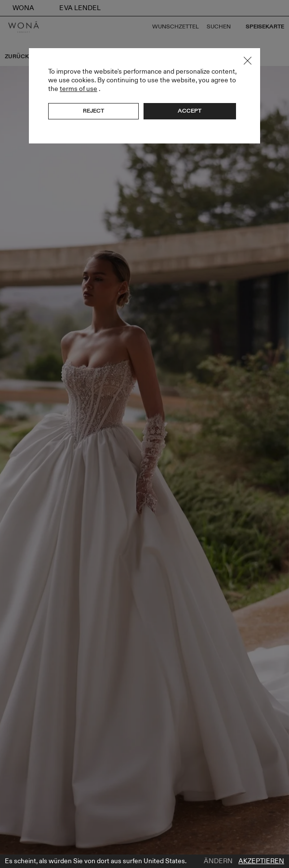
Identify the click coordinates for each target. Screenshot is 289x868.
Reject (93, 111)
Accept (190, 111)
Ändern (218, 861)
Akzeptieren (261, 861)
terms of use (79, 89)
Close (248, 61)
